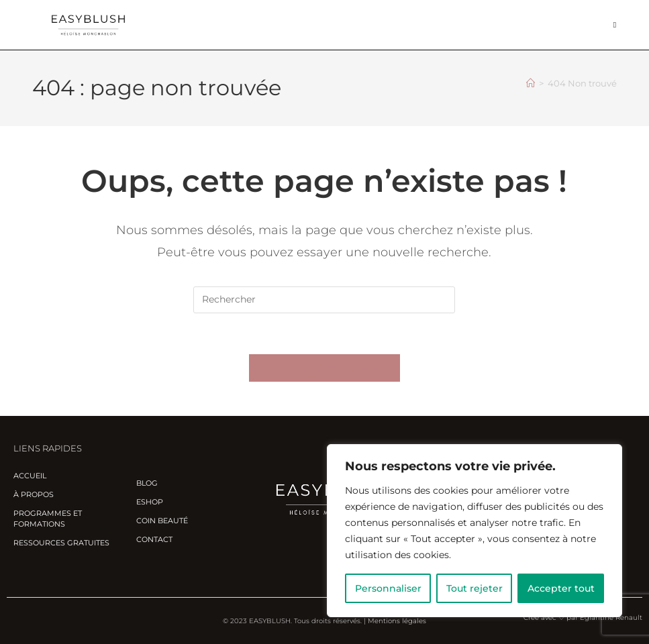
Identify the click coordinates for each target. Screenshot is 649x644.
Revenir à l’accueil (325, 368)
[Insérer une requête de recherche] (324, 300)
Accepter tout (561, 588)
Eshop (150, 502)
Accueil (30, 476)
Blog (147, 483)
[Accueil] (531, 83)
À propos (34, 494)
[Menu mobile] (615, 24)
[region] (475, 531)
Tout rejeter (475, 588)
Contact (154, 539)
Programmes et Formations (48, 519)
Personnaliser (388, 588)
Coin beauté (162, 521)
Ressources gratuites (61, 543)
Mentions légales (397, 621)
